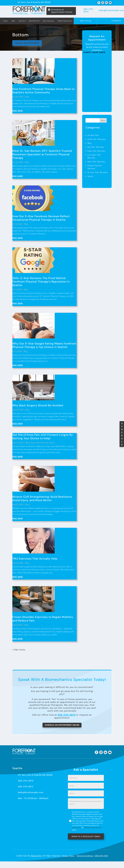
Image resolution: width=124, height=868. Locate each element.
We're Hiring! (86, 21)
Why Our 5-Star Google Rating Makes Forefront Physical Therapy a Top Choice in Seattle (44, 346)
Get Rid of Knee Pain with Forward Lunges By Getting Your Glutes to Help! (43, 437)
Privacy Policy (68, 857)
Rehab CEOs (36, 857)
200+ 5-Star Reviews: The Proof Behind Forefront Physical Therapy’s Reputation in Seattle (41, 282)
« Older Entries (19, 650)
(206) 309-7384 (101, 857)
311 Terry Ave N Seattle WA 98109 (35, 777)
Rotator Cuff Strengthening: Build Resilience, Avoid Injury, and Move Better (42, 499)
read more (18, 111)
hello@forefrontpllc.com (31, 794)
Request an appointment (28, 43)
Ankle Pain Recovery (97, 140)
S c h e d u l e (122, 434)
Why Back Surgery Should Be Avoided (38, 406)
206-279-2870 (67, 716)
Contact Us (116, 21)
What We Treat (34, 21)
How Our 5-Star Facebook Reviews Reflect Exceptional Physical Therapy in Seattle (41, 219)
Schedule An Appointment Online (62, 726)
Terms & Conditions (85, 857)
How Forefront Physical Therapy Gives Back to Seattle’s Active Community (43, 92)
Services (22, 21)
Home (5, 21)
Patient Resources (64, 21)
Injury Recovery (48, 21)
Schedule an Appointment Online (62, 11)
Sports (52, 443)
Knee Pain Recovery (40, 443)
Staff (13, 21)
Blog (27, 98)
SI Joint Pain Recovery (98, 173)
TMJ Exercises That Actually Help (35, 559)
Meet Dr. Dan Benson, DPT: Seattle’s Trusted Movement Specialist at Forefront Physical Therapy (42, 155)
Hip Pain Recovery (96, 148)
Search (103, 121)
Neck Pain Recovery (96, 162)
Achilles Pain (93, 136)
